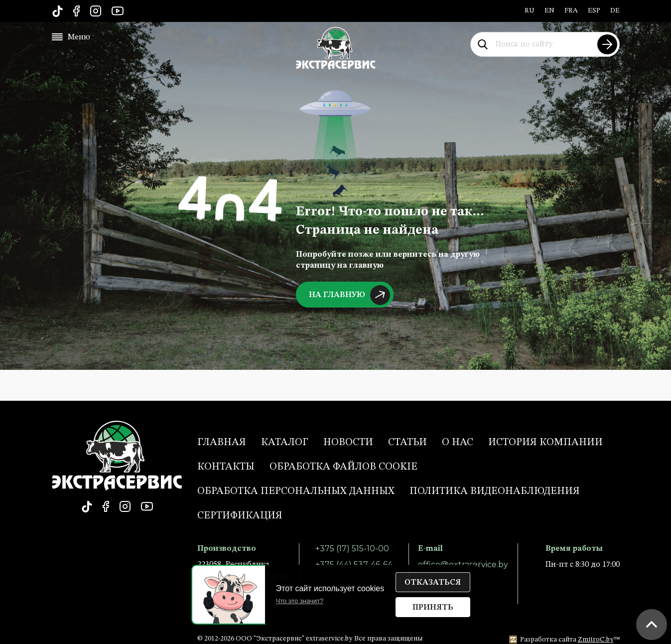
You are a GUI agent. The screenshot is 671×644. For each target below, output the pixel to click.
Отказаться (433, 583)
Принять (433, 608)
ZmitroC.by (596, 640)
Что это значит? (300, 601)
